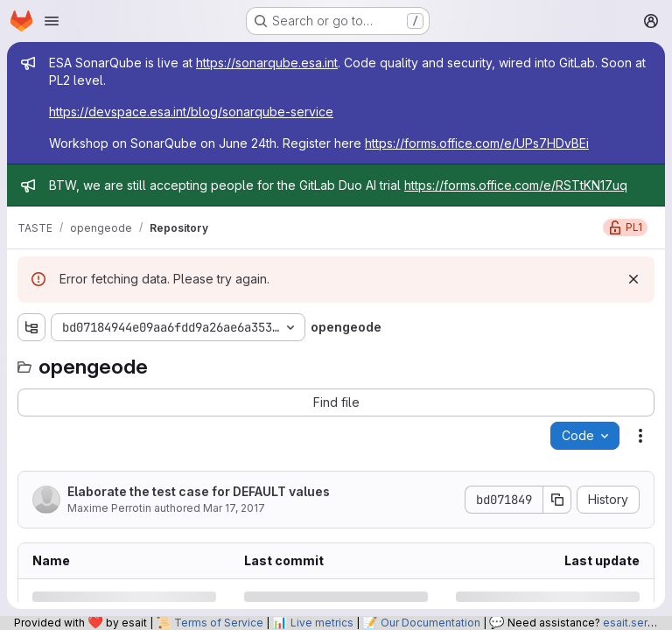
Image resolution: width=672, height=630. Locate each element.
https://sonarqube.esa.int (267, 63)
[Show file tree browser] (31, 327)
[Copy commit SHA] (557, 500)
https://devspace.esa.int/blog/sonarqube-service (191, 112)
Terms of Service (219, 623)
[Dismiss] (633, 279)
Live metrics (322, 623)
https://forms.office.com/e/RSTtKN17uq (516, 185)
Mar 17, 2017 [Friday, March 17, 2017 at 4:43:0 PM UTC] (234, 508)
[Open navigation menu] (52, 21)
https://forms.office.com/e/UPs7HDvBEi (477, 143)
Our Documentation (430, 623)
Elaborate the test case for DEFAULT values (199, 491)
